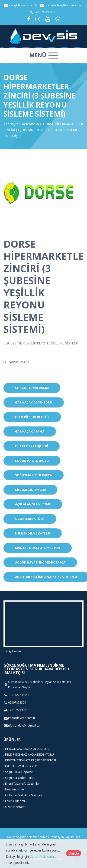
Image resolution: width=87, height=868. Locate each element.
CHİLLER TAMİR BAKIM (32, 388)
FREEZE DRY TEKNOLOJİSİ (21, 766)
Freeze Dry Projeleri (32, 446)
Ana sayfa (11, 124)
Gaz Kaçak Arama (30, 431)
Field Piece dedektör (32, 417)
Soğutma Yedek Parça (34, 475)
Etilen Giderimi (14, 801)
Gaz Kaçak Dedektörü (34, 402)
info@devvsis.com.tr (23, 5)
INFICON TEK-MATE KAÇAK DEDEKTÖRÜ (30, 760)
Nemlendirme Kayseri (33, 533)
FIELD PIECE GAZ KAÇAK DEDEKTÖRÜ (29, 755)
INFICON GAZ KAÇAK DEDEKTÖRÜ (27, 749)
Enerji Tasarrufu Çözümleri (22, 784)
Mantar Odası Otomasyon (38, 548)
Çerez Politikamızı (43, 857)
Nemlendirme (14, 789)
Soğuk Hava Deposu (32, 461)
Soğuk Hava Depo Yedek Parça (40, 562)
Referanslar (31, 124)
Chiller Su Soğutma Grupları (23, 795)
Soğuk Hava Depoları (18, 772)
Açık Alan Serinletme (33, 504)
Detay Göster (12, 651)
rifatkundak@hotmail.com (63, 5)
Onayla (74, 853)
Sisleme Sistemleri (30, 490)
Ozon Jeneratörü (30, 519)
